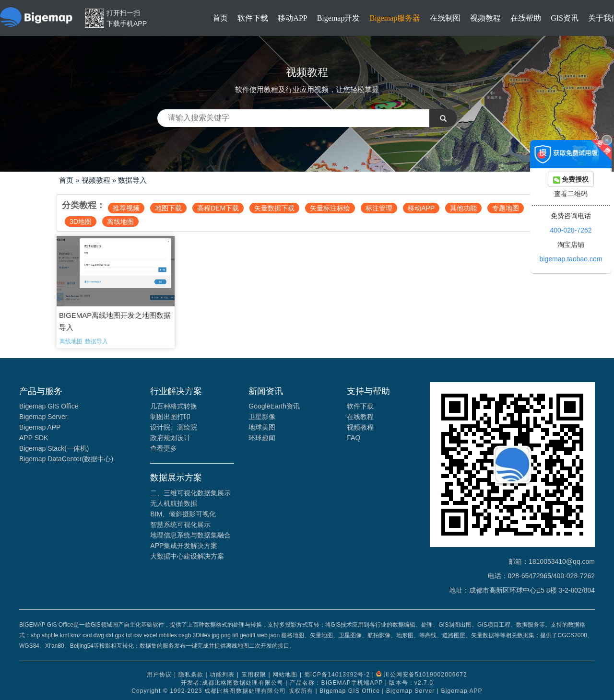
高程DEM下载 (218, 208)
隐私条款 (191, 675)
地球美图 (262, 427)
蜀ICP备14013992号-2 (337, 675)
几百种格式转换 (174, 406)
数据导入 (132, 180)
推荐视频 (126, 208)
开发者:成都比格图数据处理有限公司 (232, 683)
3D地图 (81, 222)
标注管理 (379, 208)
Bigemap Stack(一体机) (54, 448)
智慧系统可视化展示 (180, 525)
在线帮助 (526, 18)
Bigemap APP (40, 427)
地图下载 (168, 208)
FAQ (354, 438)
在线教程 (360, 417)
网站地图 (285, 675)
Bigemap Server (43, 417)
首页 (220, 18)
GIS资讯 (565, 18)
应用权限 (254, 675)
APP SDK (34, 438)
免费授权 (571, 180)
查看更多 (164, 448)
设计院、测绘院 (174, 427)
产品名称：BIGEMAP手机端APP (336, 683)
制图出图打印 (170, 417)
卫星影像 (262, 417)
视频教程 (485, 18)
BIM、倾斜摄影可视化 (183, 514)
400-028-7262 (571, 230)
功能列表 (222, 675)
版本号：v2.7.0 (411, 683)
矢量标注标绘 (330, 208)
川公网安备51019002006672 (425, 675)
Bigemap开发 (339, 18)
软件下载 (253, 18)
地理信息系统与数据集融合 (190, 535)
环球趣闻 (262, 438)
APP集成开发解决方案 (184, 546)
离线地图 (120, 222)
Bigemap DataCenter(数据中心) (66, 459)
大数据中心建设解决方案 (187, 556)
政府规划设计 (170, 438)
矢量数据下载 (274, 208)
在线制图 (445, 18)
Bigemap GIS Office (49, 406)
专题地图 (506, 208)
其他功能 (463, 208)
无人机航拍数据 (174, 503)
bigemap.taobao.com (571, 259)
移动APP (292, 18)
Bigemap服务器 (395, 18)
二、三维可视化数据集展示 (190, 493)
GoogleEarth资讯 (274, 406)
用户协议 (159, 675)
